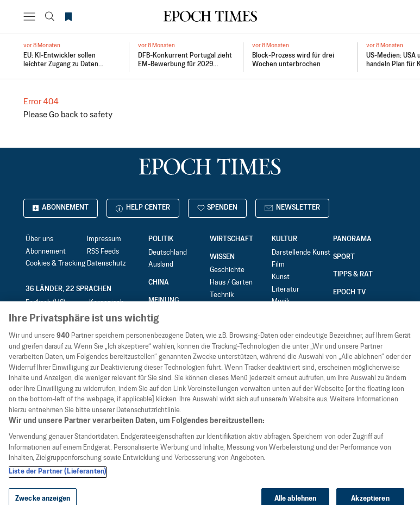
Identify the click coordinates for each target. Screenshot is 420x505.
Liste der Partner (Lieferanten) (58, 482)
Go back (64, 115)
